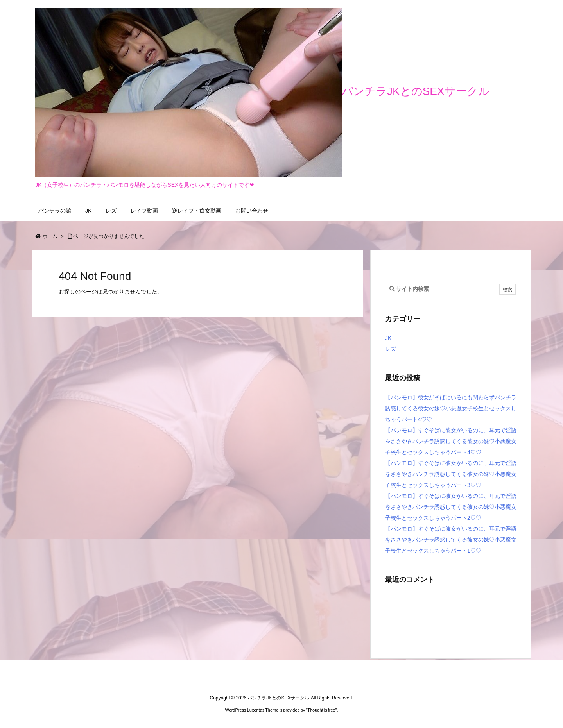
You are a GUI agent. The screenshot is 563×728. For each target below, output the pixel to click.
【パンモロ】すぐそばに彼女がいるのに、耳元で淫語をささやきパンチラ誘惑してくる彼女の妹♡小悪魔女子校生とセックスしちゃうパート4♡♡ (451, 441)
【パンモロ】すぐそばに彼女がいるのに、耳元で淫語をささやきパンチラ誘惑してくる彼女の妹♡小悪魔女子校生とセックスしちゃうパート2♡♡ (451, 507)
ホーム (50, 236)
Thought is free (321, 710)
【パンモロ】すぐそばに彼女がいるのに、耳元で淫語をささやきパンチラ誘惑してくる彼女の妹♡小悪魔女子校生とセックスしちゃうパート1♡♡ (451, 540)
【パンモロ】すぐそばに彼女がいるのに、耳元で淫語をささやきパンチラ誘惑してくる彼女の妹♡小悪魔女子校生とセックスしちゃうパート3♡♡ (451, 474)
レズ (391, 349)
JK (388, 338)
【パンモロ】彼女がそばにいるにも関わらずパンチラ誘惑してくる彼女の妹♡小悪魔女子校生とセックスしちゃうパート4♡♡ (451, 408)
